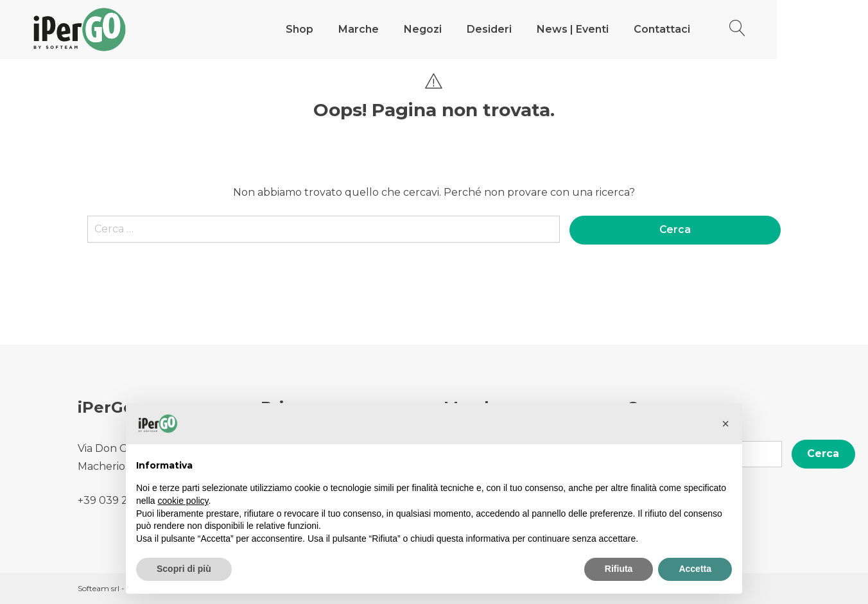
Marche (404, 29)
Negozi (468, 29)
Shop (345, 29)
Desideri (535, 29)
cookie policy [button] (183, 501)
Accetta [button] (695, 569)
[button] (725, 424)
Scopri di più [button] (184, 569)
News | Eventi (618, 29)
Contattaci (707, 29)
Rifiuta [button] (619, 569)
